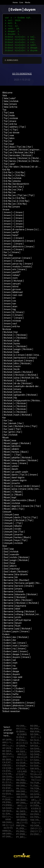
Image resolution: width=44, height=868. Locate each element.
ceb (5, 772)
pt (18, 841)
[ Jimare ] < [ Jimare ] (13, 225)
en (4, 792)
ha (4, 829)
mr (18, 804)
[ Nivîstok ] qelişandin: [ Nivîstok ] (20, 401)
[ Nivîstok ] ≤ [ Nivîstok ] (15, 413)
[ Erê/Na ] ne (9, 199)
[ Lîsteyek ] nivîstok (13, 550)
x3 (32, 815)
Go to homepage (22, 80)
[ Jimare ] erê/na (11, 333)
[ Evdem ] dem (10, 689)
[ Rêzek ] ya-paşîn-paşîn (15, 478)
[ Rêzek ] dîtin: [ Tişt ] (13, 515)
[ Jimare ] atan (10, 313)
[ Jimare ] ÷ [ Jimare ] (13, 267)
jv (17, 752)
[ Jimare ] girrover (12, 296)
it (17, 747)
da (4, 783)
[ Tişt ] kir (7, 148)
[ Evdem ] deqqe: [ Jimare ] (16, 661)
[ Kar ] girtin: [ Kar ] (12, 438)
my (19, 812)
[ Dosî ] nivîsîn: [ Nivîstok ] (16, 564)
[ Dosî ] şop (8, 555)
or (18, 826)
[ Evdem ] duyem (11, 681)
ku (18, 769)
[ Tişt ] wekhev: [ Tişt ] (14, 133)
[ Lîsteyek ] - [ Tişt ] (12, 530)
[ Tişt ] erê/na (10, 130)
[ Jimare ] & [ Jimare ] (13, 319)
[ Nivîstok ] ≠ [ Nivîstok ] (15, 344)
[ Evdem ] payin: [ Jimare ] (16, 638)
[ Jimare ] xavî (10, 330)
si (32, 744)
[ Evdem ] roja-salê (12, 684)
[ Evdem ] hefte (10, 701)
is (17, 744)
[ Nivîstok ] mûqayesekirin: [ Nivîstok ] (22, 407)
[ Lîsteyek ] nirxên (12, 535)
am (4, 749)
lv (18, 784)
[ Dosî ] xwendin (11, 561)
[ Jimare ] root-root (12, 301)
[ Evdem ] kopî (10, 692)
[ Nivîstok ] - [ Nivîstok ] (15, 387)
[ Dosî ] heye (9, 569)
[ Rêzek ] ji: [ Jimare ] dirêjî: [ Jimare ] (21, 493)
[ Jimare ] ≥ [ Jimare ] (13, 222)
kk (18, 758)
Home (15, 2)
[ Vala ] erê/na (10, 113)
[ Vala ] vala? (9, 105)
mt (18, 809)
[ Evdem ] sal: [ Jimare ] (14, 649)
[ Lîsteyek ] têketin (12, 532)
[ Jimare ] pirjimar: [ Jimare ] (17, 264)
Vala (5, 102)
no (18, 821)
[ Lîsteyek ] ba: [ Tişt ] (13, 538)
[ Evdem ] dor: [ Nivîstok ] (15, 644)
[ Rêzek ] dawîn (10, 475)
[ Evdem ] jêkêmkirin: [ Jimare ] (18, 712)
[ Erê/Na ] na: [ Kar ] (13, 196)
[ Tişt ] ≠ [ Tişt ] (10, 136)
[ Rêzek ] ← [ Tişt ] (12, 461)
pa (18, 829)
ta (32, 778)
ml (18, 795)
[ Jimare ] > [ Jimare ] (13, 219)
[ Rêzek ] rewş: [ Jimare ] (15, 470)
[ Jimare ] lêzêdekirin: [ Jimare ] (19, 247)
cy (4, 780)
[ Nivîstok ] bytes (11, 350)
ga (4, 815)
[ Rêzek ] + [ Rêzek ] (12, 498)
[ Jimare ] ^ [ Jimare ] (13, 324)
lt (17, 781)
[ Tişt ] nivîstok (10, 125)
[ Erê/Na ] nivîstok (12, 185)
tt (32, 798)
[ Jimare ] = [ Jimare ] (13, 230)
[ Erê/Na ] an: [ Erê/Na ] (15, 210)
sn (32, 755)
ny (18, 824)
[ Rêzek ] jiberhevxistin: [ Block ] (19, 507)
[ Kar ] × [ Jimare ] (11, 259)
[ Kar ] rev (7, 427)
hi (5, 835)
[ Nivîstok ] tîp (10, 404)
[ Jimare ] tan (9, 310)
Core (21, 2)
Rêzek (6, 444)
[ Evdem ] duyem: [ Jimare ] (16, 664)
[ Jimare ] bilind (10, 293)
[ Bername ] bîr (10, 584)
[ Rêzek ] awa (9, 447)
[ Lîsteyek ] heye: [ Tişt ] (15, 547)
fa (4, 803)
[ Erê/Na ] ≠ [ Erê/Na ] (14, 182)
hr (4, 840)
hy (18, 735)
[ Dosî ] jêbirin (10, 572)
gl (4, 820)
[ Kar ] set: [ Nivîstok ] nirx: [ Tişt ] (20, 433)
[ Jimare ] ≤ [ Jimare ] (13, 227)
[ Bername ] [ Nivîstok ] (14, 604)
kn (18, 764)
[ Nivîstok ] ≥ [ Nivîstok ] (15, 418)
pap (18, 832)
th (33, 787)
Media (28, 2)
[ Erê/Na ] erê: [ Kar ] (13, 193)
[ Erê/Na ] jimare (11, 213)
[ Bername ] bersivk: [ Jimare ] (18, 592)
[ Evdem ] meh (10, 669)
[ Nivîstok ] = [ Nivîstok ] (15, 341)
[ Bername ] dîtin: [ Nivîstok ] (17, 607)
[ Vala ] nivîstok (10, 108)
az (4, 755)
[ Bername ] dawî (11, 615)
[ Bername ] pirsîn (12, 624)
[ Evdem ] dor (9, 646)
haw (8, 826)
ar (4, 752)
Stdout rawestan (11, 718)
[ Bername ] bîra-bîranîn (15, 581)
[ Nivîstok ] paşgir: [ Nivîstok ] (18, 356)
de (4, 786)
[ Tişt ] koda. (9, 122)
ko (18, 767)
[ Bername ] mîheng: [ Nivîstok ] (19, 618)
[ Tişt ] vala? (9, 170)
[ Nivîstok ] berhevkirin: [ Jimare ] (20, 364)
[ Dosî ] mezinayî (11, 575)
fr (4, 809)
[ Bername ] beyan (12, 629)
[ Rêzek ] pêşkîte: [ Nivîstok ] (17, 464)
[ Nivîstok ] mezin (11, 373)
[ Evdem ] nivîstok (12, 703)
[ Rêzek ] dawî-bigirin (13, 484)
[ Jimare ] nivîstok (12, 327)
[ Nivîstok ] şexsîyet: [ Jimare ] (18, 367)
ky (18, 772)
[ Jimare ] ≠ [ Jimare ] (13, 233)
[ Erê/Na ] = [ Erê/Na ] (14, 179)
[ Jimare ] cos (9, 307)
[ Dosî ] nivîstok (10, 558)
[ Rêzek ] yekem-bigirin (14, 487)
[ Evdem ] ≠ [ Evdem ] (13, 698)
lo (19, 778)
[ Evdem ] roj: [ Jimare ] (14, 655)
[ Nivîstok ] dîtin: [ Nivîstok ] (17, 370)
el (4, 789)
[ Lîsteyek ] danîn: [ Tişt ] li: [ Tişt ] (20, 524)
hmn (5, 837)
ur (33, 806)
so (32, 758)
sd (32, 741)
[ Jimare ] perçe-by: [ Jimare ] (18, 270)
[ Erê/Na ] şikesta (11, 187)
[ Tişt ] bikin (8, 145)
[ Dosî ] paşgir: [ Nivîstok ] (16, 567)
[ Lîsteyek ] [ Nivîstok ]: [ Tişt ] (18, 527)
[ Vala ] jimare (10, 110)
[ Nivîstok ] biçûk (11, 376)
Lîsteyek (7, 518)
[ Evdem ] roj (9, 672)
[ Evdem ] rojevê (11, 686)
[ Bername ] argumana (14, 612)
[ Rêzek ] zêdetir (11, 455)
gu (4, 823)
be (4, 758)
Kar (4, 424)
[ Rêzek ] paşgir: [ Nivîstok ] (17, 450)
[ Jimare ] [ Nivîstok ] (13, 287)
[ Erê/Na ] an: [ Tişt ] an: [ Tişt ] (18, 202)
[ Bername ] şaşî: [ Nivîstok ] (17, 635)
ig (18, 741)
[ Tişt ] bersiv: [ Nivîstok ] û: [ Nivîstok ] (22, 165)
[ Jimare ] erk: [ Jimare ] (14, 276)
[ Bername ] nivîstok (13, 598)
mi (18, 789)
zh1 (32, 835)
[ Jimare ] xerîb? (11, 239)
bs (4, 766)
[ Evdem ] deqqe (11, 678)
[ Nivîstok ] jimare (12, 396)
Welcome (7, 99)
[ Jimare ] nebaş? (11, 282)
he (4, 832)
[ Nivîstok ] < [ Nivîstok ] (15, 410)
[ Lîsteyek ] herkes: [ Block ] (17, 544)
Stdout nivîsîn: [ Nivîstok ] (16, 715)
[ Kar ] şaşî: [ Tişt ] (12, 435)
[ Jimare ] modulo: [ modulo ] (17, 273)
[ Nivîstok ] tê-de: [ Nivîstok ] (17, 390)
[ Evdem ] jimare (11, 706)
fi (3, 806)
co (4, 775)
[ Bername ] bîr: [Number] (16, 587)
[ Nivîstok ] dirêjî (11, 347)
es (4, 795)
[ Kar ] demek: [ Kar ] (13, 430)
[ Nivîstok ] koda (11, 359)
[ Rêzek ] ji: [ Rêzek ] (13, 501)
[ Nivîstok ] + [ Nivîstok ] (15, 353)
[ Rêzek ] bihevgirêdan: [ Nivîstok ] (20, 467)
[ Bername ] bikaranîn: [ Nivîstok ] (20, 601)
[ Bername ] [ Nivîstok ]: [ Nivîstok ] (21, 609)
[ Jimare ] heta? (10, 242)
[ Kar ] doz (8, 262)
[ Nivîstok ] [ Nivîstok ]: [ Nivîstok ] (20, 381)
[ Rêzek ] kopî (9, 504)
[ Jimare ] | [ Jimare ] (13, 321)
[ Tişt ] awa (8, 119)
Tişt (4, 116)
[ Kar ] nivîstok (10, 441)
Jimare (6, 216)
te (32, 781)
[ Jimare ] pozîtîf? (11, 279)
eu (4, 800)
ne (18, 815)
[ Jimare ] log (9, 316)
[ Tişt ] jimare (9, 128)
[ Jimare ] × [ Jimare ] (13, 256)
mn (18, 798)
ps (18, 838)
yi (33, 829)
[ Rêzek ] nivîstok (11, 510)
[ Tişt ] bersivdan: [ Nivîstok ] (17, 162)
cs (4, 777)
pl (18, 835)
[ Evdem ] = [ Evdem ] (13, 695)
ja (17, 749)
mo (18, 801)
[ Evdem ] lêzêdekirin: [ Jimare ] (19, 709)
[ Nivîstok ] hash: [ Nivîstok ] (17, 421)
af (4, 746)
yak (32, 826)
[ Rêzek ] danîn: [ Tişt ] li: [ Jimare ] (20, 481)
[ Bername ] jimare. (12, 595)
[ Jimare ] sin (9, 304)
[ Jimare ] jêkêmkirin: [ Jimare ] (18, 253)
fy (4, 812)
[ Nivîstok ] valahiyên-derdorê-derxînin (23, 393)
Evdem (6, 641)
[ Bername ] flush (11, 632)
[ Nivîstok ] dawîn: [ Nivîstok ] (18, 378)
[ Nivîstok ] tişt (10, 339)
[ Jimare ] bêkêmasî (12, 299)
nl (18, 818)
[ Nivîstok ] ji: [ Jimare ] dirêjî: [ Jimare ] (22, 361)
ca (4, 769)
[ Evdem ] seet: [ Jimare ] (15, 658)
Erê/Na (6, 176)
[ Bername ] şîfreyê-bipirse (17, 626)
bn (4, 763)
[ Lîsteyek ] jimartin (13, 541)
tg (32, 784)
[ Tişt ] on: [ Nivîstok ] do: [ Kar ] (19, 159)
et (4, 797)
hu (18, 732)
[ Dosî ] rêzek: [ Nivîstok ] (15, 578)
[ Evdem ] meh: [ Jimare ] (15, 652)
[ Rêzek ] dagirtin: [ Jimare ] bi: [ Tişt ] (22, 512)
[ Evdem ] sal (9, 666)
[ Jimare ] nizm (10, 284)
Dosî (5, 552)
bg (4, 760)
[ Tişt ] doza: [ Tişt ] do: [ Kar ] (17, 153)
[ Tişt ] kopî (8, 150)
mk (18, 792)
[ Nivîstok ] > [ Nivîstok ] (15, 416)
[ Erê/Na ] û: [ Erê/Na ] (14, 205)
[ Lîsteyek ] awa (11, 521)
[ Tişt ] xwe (8, 142)
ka (18, 755)
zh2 (33, 838)
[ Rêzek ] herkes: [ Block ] (15, 458)
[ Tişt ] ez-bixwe (11, 139)
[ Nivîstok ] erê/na (12, 398)
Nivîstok (7, 336)
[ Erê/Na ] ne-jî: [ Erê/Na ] (16, 207)
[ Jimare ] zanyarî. (12, 290)
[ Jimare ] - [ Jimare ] (13, 250)
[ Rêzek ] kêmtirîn (12, 453)
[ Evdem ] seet (10, 675)
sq (32, 761)
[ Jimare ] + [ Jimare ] (13, 244)
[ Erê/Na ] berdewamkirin (16, 190)
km (19, 761)
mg (18, 787)
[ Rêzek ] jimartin (11, 490)
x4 (32, 818)
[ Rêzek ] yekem (11, 473)
